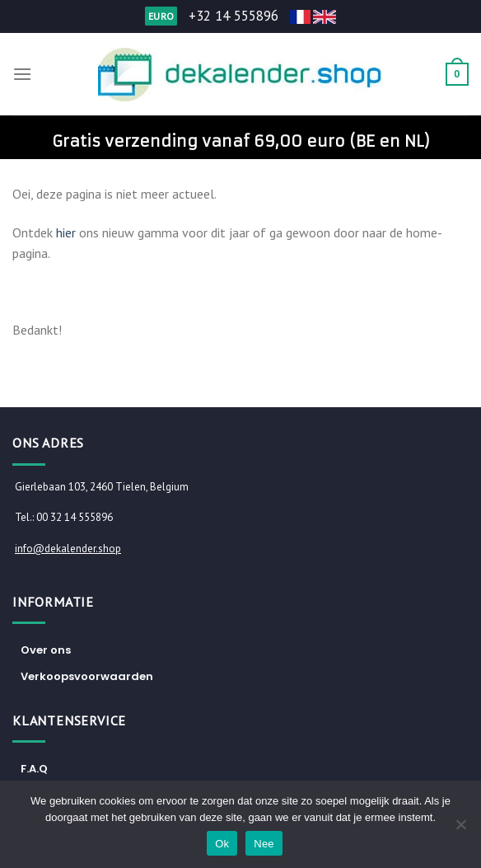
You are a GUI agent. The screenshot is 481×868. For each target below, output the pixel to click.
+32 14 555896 (233, 16)
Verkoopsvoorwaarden (87, 676)
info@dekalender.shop (68, 549)
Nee (264, 844)
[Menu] (22, 74)
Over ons (46, 650)
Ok (222, 844)
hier (66, 232)
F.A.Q (34, 769)
